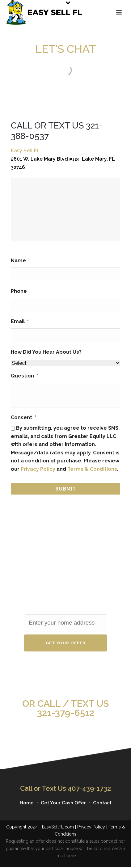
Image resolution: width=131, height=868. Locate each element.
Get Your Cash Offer (63, 803)
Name (18, 261)
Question (24, 376)
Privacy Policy (38, 469)
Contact (102, 803)
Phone (19, 291)
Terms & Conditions (92, 469)
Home (27, 803)
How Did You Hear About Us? (46, 352)
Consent (23, 417)
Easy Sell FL (25, 151)
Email (20, 321)
